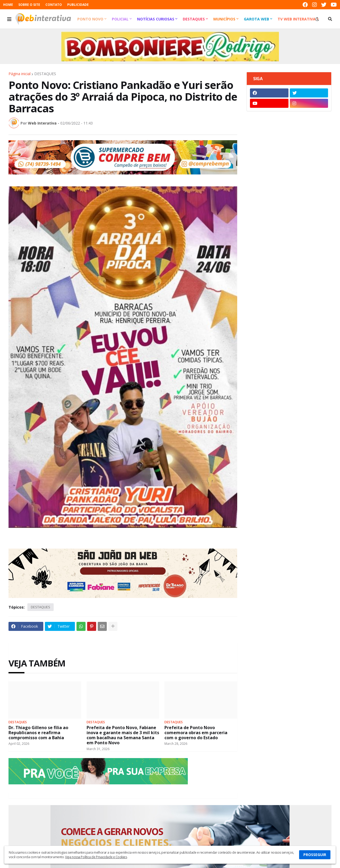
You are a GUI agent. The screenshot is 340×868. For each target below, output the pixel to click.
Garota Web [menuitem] (256, 19)
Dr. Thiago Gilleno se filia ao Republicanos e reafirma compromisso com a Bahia (38, 733)
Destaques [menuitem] (194, 19)
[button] (9, 19)
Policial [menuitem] (120, 19)
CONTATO (54, 5)
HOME (8, 5)
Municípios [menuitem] (224, 19)
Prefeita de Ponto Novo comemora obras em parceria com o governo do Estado (196, 733)
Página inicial (20, 74)
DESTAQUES (45, 74)
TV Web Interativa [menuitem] (297, 19)
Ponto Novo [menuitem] (90, 19)
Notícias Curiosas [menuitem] (156, 19)
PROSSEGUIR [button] (315, 855)
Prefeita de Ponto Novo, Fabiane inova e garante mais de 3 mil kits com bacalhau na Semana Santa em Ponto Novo (123, 735)
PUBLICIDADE (78, 5)
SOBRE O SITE (29, 5)
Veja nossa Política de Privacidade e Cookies (96, 857)
